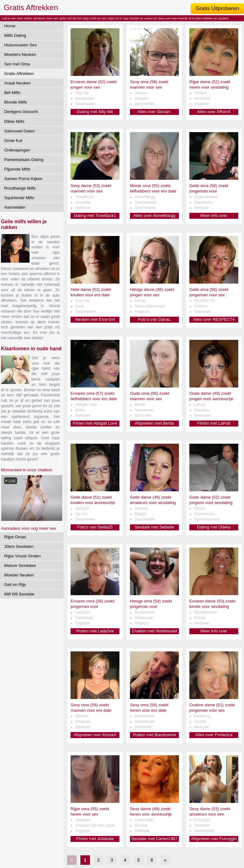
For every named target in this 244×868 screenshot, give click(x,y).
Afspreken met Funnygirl (214, 839)
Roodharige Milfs (20, 188)
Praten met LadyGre (95, 631)
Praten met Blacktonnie (154, 735)
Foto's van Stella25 (95, 527)
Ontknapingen (17, 150)
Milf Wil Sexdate (19, 594)
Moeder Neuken (19, 575)
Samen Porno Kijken (23, 179)
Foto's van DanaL (155, 319)
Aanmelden (15, 207)
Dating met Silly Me (95, 112)
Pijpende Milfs (17, 169)
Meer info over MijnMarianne (214, 631)
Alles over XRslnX (214, 112)
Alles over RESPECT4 (214, 319)
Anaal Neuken (17, 83)
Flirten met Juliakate (95, 839)
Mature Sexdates (20, 565)
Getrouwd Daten (19, 131)
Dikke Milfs (14, 121)
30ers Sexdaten (19, 546)
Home (10, 26)
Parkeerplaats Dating (24, 160)
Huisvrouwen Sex (20, 45)
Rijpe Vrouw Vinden (22, 556)
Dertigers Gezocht (21, 112)
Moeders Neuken (20, 54)
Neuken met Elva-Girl (95, 319)
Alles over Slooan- (154, 112)
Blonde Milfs (16, 102)
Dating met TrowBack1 (95, 215)
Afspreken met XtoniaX (95, 735)
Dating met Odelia (214, 527)
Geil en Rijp (15, 585)
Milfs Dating (15, 35)
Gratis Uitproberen (217, 8)
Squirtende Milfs (19, 198)
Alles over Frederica (214, 735)
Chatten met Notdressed (155, 631)
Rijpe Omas (15, 537)
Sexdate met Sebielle (155, 527)
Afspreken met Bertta (154, 423)
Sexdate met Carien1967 (154, 839)
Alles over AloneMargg (154, 215)
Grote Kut (13, 141)
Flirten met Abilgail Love (95, 423)
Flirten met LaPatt (214, 423)
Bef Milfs (12, 93)
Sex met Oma (17, 64)
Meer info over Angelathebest (214, 216)
